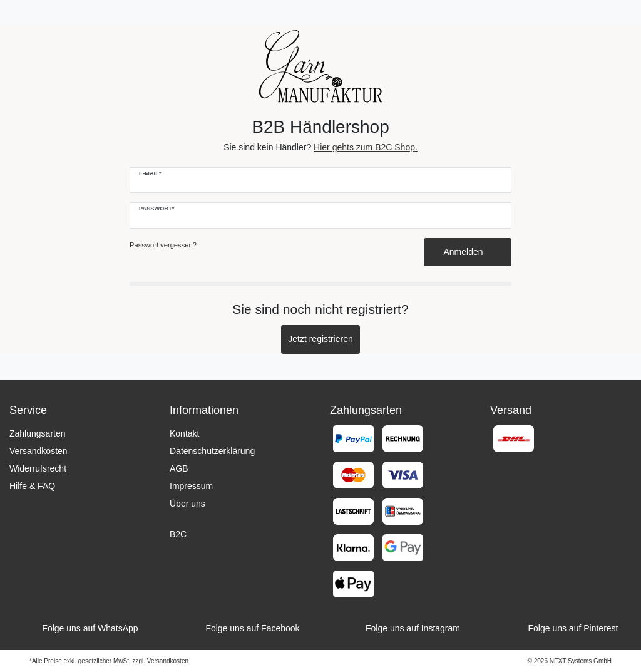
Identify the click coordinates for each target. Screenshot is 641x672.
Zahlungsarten (38, 433)
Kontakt (184, 433)
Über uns (187, 504)
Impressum (191, 486)
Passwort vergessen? (163, 245)
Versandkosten (38, 451)
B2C (178, 534)
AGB (179, 468)
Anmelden (468, 252)
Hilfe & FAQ (32, 486)
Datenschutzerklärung (212, 451)
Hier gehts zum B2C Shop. (366, 147)
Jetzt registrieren (320, 339)
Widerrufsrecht (38, 468)
